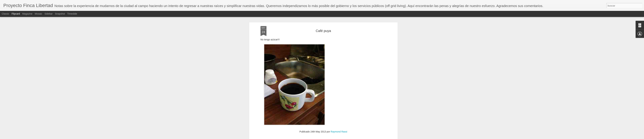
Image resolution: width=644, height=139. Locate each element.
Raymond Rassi (339, 24)
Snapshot (60, 14)
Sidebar (49, 14)
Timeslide (72, 14)
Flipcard (16, 14)
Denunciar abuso (346, 137)
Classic (5, 14)
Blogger (335, 137)
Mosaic (38, 14)
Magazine (27, 14)
